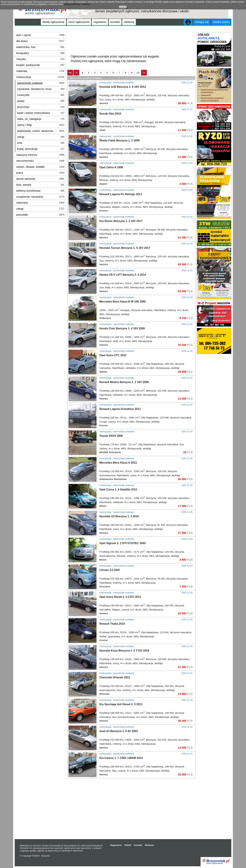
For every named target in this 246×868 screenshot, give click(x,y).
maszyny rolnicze (40, 155)
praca (40, 173)
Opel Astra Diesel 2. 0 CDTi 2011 (120, 597)
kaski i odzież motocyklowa (41, 113)
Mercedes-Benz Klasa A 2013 (118, 463)
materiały (40, 71)
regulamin (100, 22)
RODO (128, 845)
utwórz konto (221, 22)
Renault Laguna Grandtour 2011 (120, 409)
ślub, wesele (40, 185)
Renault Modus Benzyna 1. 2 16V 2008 (124, 382)
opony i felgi (41, 125)
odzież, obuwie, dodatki (40, 167)
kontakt (115, 22)
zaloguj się (202, 22)
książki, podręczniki (40, 65)
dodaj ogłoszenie (53, 22)
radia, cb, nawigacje (41, 119)
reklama (129, 22)
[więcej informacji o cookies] (77, 4)
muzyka (40, 59)
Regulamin (116, 845)
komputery (40, 53)
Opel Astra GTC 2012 (113, 355)
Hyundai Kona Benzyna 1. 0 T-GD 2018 (124, 651)
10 (138, 73)
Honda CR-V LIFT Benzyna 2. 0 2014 (123, 275)
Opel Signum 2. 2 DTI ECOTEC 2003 (123, 543)
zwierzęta (40, 203)
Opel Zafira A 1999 (111, 167)
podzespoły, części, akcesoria (41, 131)
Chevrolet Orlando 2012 (115, 677)
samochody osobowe (41, 83)
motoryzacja (40, 77)
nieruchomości (40, 161)
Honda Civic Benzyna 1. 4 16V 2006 (122, 328)
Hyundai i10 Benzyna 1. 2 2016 (119, 516)
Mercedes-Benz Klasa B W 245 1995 (123, 302)
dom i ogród (40, 35)
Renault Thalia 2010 (112, 624)
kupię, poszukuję (41, 149)
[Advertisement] (131, 41)
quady (41, 101)
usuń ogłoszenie (79, 22)
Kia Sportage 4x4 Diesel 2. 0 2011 (121, 704)
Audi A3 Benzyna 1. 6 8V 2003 (119, 731)
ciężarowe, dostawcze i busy (41, 89)
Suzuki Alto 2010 (110, 114)
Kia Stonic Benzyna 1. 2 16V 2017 (121, 221)
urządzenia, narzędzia (40, 197)
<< (70, 73)
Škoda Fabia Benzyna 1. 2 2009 (120, 140)
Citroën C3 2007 (110, 570)
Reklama (149, 845)
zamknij (123, 7)
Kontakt (138, 845)
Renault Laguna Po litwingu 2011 (121, 194)
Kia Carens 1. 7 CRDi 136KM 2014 (121, 758)
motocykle (41, 95)
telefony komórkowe (40, 191)
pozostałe (40, 215)
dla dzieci (40, 41)
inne (41, 143)
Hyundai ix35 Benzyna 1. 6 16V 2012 (123, 87)
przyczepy (41, 107)
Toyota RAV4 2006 (111, 436)
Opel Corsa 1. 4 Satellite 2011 (118, 489)
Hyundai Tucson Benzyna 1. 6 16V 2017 (125, 248)
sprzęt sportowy (40, 179)
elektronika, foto (40, 47)
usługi (41, 137)
